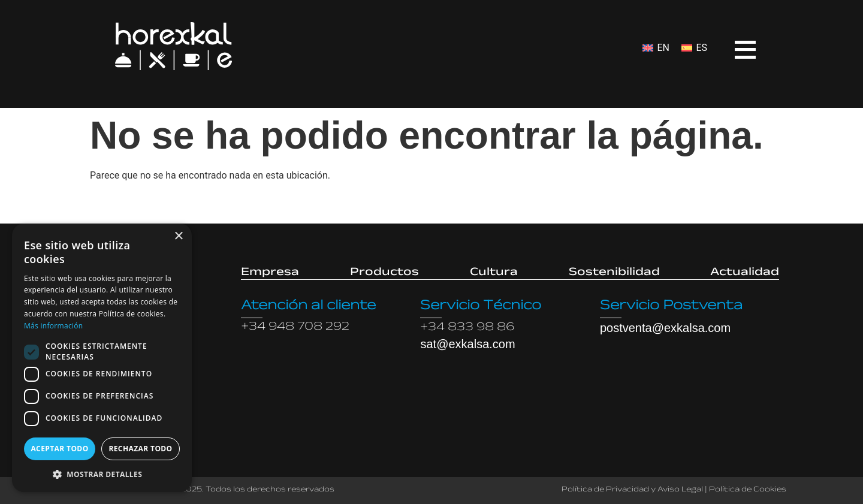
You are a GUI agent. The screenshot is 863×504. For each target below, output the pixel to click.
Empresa (270, 273)
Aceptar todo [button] (59, 449)
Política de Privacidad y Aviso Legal (632, 490)
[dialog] (102, 358)
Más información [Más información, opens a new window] (53, 326)
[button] (102, 474)
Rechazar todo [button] (140, 449)
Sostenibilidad (614, 273)
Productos (384, 273)
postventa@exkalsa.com (665, 328)
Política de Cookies (748, 490)
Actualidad (745, 273)
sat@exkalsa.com (467, 344)
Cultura (494, 273)
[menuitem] (656, 48)
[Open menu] (736, 42)
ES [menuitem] (701, 48)
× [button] (178, 236)
